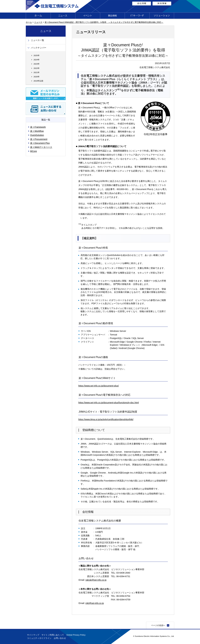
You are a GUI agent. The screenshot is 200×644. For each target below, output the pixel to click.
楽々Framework (38, 127)
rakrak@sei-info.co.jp (96, 580)
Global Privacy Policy (76, 635)
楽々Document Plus (40, 143)
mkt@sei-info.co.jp (95, 603)
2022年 (37, 68)
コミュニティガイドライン (39, 638)
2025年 (37, 55)
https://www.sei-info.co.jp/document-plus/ (99, 386)
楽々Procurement (39, 139)
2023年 (37, 64)
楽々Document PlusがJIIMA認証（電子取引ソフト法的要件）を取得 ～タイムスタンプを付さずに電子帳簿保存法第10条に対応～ (104, 22)
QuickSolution (37, 135)
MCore (34, 151)
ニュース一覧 (37, 40)
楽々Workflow (37, 131)
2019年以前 (38, 81)
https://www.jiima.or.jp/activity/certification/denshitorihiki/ (106, 419)
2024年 (37, 60)
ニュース (38, 22)
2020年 (37, 77)
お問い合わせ (60, 638)
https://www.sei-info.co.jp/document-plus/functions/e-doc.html (109, 403)
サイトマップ (33, 635)
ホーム (29, 22)
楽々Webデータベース (41, 147)
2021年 (37, 72)
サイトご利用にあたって (53, 635)
